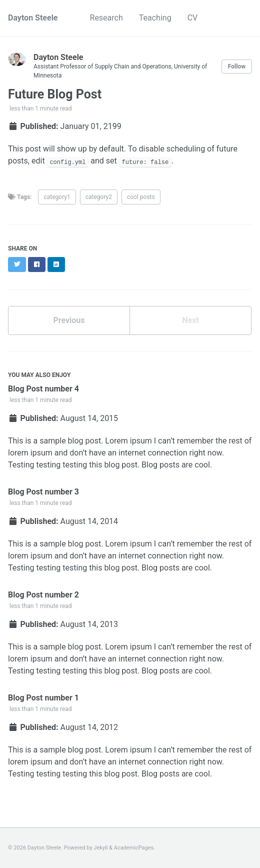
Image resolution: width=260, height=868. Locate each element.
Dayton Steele (33, 18)
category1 (57, 197)
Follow (237, 66)
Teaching (155, 18)
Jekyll (100, 848)
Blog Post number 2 (43, 595)
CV (193, 18)
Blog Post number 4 (43, 389)
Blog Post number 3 (43, 492)
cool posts (141, 197)
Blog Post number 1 (43, 698)
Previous (69, 320)
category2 (99, 197)
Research (106, 18)
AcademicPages (134, 848)
